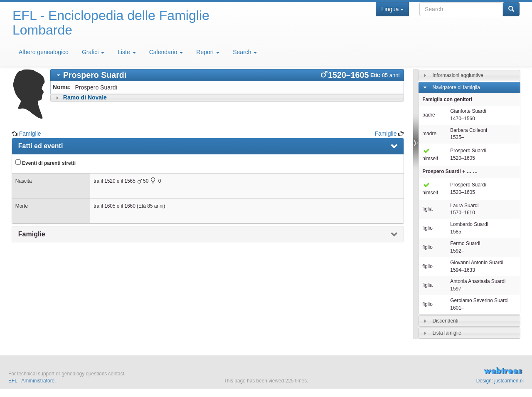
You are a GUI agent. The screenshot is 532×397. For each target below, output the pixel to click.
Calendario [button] (166, 52)
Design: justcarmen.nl (500, 381)
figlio (427, 228)
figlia (427, 209)
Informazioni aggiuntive (458, 75)
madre (429, 134)
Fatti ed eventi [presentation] (41, 146)
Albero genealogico (44, 52)
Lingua (392, 9)
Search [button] (245, 52)
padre (429, 115)
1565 (130, 181)
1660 (130, 206)
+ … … (450, 171)
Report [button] (208, 52)
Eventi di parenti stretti (46, 163)
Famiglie (30, 134)
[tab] (227, 75)
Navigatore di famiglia (456, 87)
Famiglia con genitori (447, 99)
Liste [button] (127, 52)
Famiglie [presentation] (32, 234)
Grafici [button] (93, 52)
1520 (110, 181)
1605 (110, 206)
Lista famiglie (447, 333)
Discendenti (445, 321)
